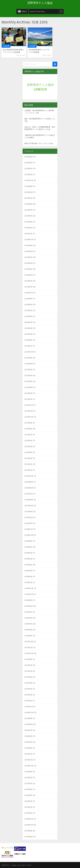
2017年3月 (28, 695)
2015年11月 (29, 760)
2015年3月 (28, 801)
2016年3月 (28, 748)
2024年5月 (28, 269)
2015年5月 (28, 795)
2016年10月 (29, 713)
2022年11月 (29, 352)
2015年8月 (28, 778)
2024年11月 (29, 240)
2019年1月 (28, 582)
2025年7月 (28, 198)
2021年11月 (29, 411)
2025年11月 (29, 180)
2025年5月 (28, 210)
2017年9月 (28, 659)
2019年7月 (28, 553)
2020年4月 (29, 506)
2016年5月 (28, 736)
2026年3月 (28, 163)
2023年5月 (28, 322)
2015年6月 (28, 789)
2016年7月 (28, 730)
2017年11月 (28, 647)
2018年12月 (29, 588)
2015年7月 (28, 783)
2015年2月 (28, 807)
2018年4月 (28, 630)
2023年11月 (29, 293)
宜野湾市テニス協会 (40, 3)
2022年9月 (28, 358)
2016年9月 (28, 718)
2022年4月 (28, 387)
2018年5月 (28, 624)
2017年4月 (28, 689)
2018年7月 (28, 612)
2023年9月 (28, 299)
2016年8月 (28, 724)
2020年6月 (29, 500)
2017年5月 (28, 683)
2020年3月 (29, 512)
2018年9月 (28, 600)
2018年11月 (29, 594)
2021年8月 (28, 429)
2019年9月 (28, 541)
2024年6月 (29, 263)
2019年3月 (28, 577)
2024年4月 (29, 275)
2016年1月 (28, 754)
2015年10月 (29, 766)
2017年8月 (28, 665)
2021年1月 (28, 470)
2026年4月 (29, 157)
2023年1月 (28, 346)
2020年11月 (29, 476)
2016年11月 (29, 707)
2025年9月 (28, 186)
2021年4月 (28, 452)
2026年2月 (28, 169)
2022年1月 (28, 399)
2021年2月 (28, 464)
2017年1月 (28, 701)
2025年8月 (29, 192)
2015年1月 (28, 813)
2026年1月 (28, 174)
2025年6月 (28, 204)
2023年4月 (28, 328)
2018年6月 (28, 618)
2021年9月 (28, 423)
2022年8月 (29, 364)
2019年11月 (29, 529)
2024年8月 (29, 251)
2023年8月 (28, 305)
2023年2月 (28, 340)
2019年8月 (28, 547)
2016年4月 (28, 742)
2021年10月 (29, 417)
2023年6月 (28, 316)
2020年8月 (29, 488)
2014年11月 (29, 825)
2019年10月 (29, 535)
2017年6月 (28, 677)
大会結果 (6, 46)
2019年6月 (28, 559)
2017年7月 (28, 671)
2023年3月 (28, 334)
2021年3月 (28, 458)
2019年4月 (28, 571)
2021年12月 (29, 405)
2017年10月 (29, 653)
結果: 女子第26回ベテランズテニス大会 (39, 143)
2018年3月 (28, 636)
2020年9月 (29, 482)
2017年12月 (29, 642)
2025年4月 (28, 216)
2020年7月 (29, 494)
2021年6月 (28, 441)
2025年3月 (28, 222)
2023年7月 (28, 310)
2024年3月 (28, 281)
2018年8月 (29, 606)
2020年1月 (28, 523)
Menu (24, 11)
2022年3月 (28, 393)
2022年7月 (28, 370)
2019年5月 (28, 565)
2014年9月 (28, 831)
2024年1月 (28, 287)
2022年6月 (28, 376)
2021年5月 (28, 446)
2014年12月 (29, 819)
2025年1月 (28, 234)
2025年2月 (28, 228)
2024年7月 (28, 257)
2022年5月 (28, 381)
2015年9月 (28, 772)
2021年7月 (28, 435)
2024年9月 (28, 245)
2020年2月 (29, 517)
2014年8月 (28, 837)
